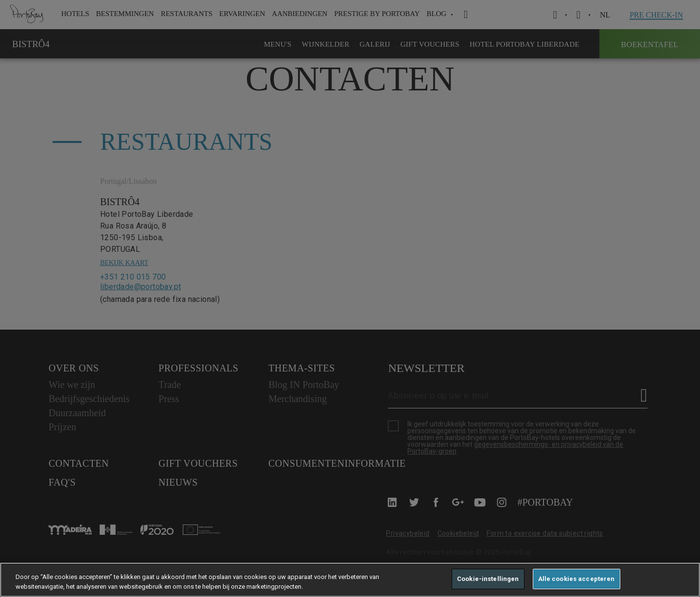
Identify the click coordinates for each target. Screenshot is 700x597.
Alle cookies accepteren (577, 579)
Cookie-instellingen (488, 579)
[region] (350, 580)
